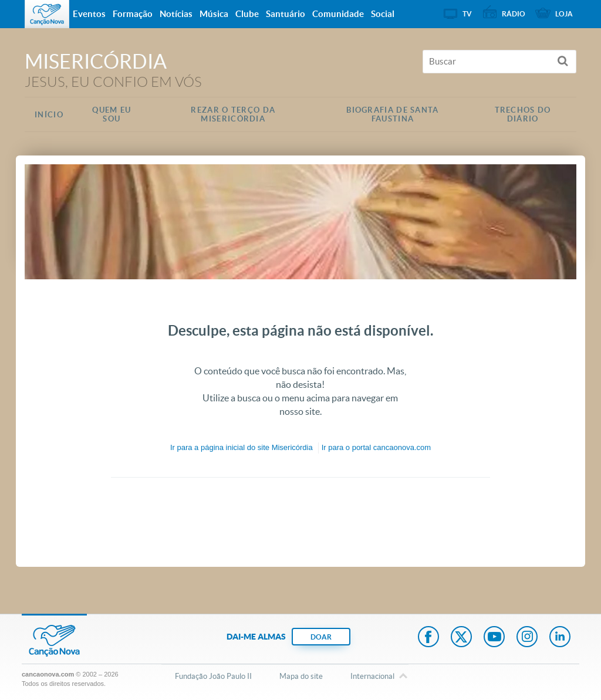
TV (467, 14)
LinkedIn (560, 638)
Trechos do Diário (523, 114)
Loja (564, 14)
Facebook (428, 638)
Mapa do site (301, 676)
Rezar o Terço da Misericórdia (233, 114)
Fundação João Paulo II (213, 676)
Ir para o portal (376, 447)
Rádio (514, 14)
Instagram (527, 638)
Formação (133, 14)
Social (383, 14)
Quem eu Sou (112, 114)
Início (49, 115)
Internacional (372, 677)
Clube (247, 14)
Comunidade (338, 14)
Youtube (494, 638)
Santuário (286, 14)
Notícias (176, 14)
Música (214, 14)
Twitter (461, 638)
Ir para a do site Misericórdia (242, 447)
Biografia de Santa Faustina (392, 114)
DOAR (321, 637)
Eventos (89, 14)
